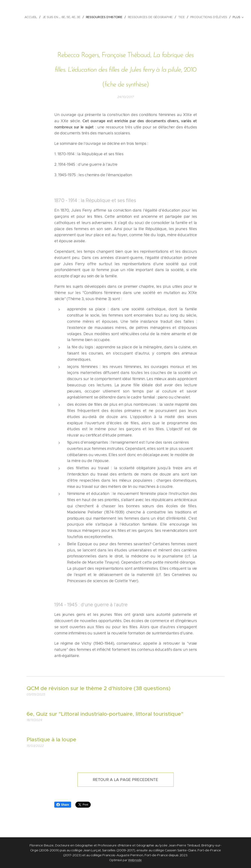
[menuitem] (32, 17)
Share (63, 805)
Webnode (135, 860)
